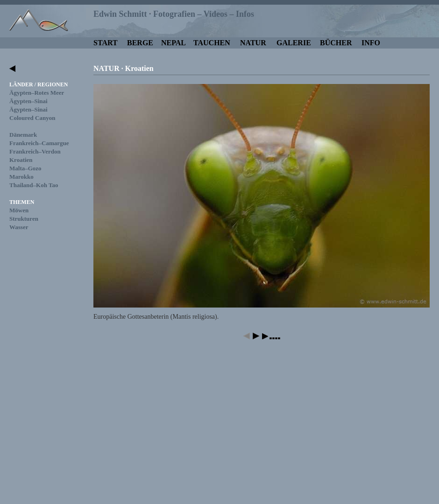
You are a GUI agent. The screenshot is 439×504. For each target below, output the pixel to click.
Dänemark (23, 135)
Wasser (19, 227)
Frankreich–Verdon (35, 151)
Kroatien (21, 160)
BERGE (140, 43)
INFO (371, 43)
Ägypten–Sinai (28, 101)
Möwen (19, 210)
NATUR (253, 43)
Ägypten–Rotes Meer (37, 93)
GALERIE (294, 43)
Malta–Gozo (25, 168)
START (106, 43)
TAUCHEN (212, 43)
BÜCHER (336, 43)
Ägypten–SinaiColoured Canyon (32, 114)
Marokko (21, 177)
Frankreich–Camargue (39, 143)
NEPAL (173, 43)
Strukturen (24, 219)
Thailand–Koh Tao (34, 185)
